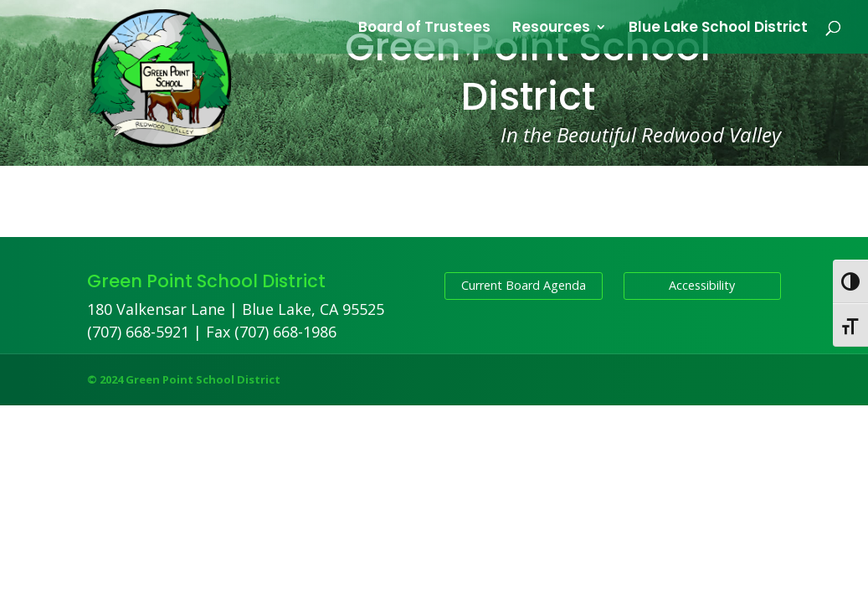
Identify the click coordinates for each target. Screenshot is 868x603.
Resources (551, 29)
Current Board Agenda (524, 285)
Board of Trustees (424, 29)
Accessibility (702, 285)
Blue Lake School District (718, 29)
